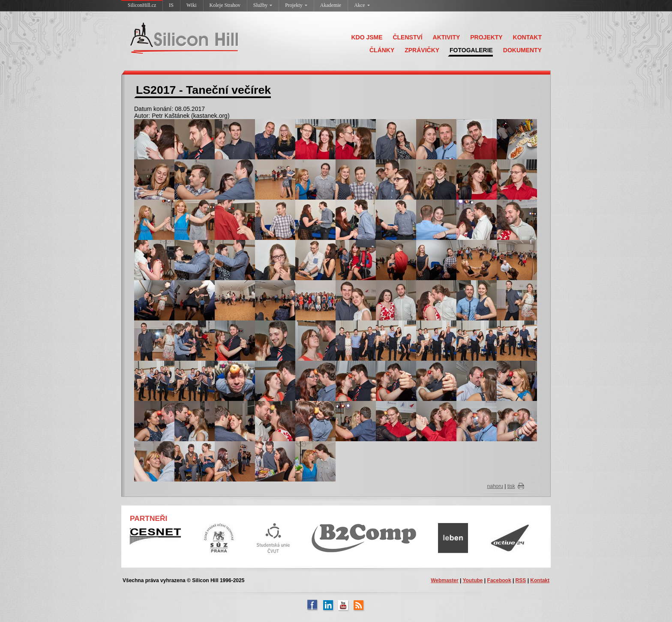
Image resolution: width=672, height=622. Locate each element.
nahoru (495, 486)
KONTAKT (527, 37)
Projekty (296, 5)
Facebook (499, 580)
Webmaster (444, 580)
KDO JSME (367, 37)
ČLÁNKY (382, 50)
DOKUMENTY (522, 50)
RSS (521, 580)
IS (171, 5)
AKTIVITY (447, 37)
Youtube (472, 580)
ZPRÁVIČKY (422, 50)
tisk (511, 486)
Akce (362, 5)
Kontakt (540, 580)
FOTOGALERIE (471, 50)
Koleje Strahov (225, 5)
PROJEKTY (486, 37)
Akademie (331, 5)
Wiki (192, 5)
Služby (263, 5)
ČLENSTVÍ (407, 37)
